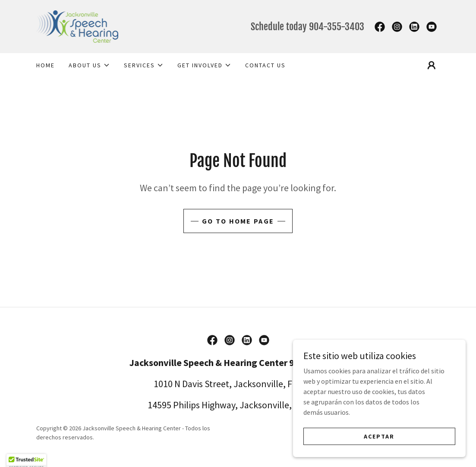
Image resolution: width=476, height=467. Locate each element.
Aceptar (379, 442)
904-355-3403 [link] (337, 27)
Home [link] (46, 65)
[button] (89, 65)
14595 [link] (159, 405)
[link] (77, 25)
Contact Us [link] (265, 65)
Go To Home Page (238, 221)
